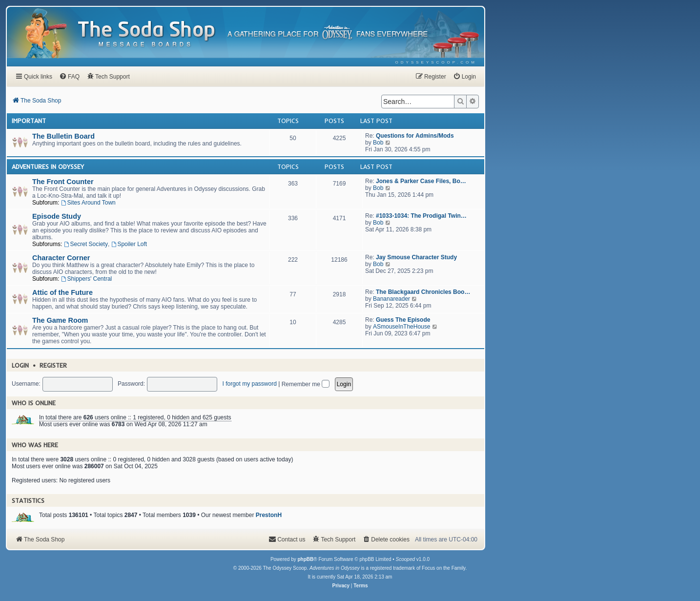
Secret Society (86, 244)
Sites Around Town (88, 203)
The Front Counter (63, 182)
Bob (378, 143)
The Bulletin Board (63, 136)
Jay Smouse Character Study (416, 257)
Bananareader (391, 299)
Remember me (306, 384)
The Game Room (60, 320)
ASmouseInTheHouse (401, 327)
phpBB (305, 559)
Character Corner (61, 258)
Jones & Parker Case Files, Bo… (421, 181)
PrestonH (269, 515)
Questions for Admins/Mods (415, 136)
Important (29, 121)
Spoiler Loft (129, 244)
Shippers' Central (87, 279)
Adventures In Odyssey (48, 166)
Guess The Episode (403, 320)
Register (53, 365)
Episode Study (57, 216)
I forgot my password (249, 384)
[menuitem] (436, 62)
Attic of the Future (62, 292)
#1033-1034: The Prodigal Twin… (421, 216)
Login (20, 365)
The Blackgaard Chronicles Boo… (423, 292)
